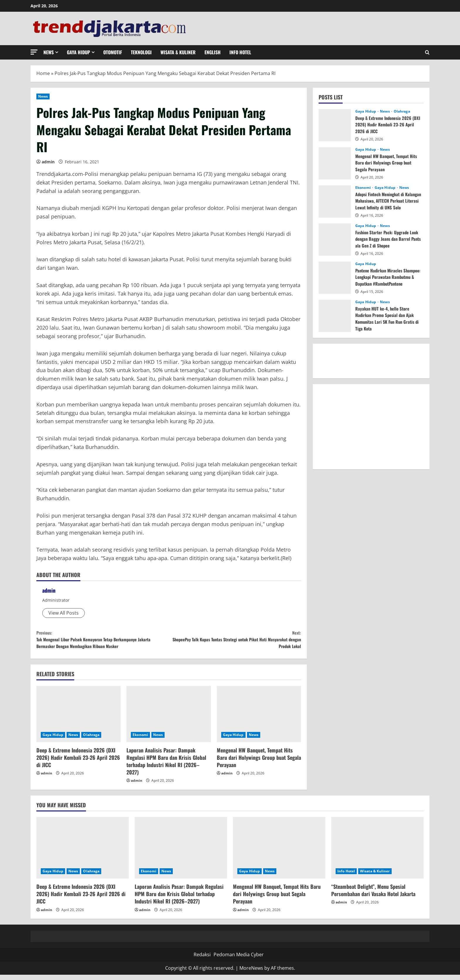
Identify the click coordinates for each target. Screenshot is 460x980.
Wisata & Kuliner (178, 52)
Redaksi (202, 960)
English (213, 52)
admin (48, 162)
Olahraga (91, 740)
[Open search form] (427, 52)
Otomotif (113, 52)
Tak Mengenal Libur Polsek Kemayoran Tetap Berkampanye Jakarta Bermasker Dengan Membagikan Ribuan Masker (103, 642)
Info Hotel (240, 52)
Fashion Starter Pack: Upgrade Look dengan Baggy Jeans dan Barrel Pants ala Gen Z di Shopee (389, 239)
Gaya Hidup (78, 52)
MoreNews (251, 973)
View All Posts (64, 613)
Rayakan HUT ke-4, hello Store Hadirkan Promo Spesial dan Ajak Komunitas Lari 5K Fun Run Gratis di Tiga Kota (387, 318)
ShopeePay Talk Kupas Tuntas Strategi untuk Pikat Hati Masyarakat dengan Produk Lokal (235, 642)
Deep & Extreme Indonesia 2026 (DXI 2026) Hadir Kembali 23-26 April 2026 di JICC (78, 762)
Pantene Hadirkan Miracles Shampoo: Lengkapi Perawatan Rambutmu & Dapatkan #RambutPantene (384, 280)
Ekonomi (140, 740)
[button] (34, 52)
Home (43, 73)
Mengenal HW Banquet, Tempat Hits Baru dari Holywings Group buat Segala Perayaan (259, 762)
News (49, 52)
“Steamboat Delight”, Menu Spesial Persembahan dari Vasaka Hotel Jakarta (373, 895)
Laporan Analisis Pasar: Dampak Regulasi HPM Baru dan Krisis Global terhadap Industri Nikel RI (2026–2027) (166, 766)
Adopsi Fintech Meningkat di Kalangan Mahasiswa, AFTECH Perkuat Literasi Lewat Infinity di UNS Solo (387, 204)
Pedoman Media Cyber (239, 960)
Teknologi (141, 52)
